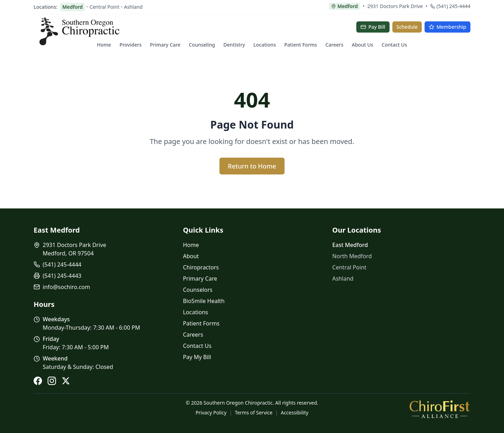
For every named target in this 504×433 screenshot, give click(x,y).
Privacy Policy (211, 413)
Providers (130, 45)
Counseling (202, 45)
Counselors (198, 290)
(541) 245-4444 (450, 6)
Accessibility (295, 413)
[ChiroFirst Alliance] (440, 409)
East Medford (350, 245)
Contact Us (394, 45)
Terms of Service (254, 413)
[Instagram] (52, 381)
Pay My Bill (197, 357)
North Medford (352, 256)
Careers (334, 45)
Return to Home (252, 166)
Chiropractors (201, 267)
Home (104, 45)
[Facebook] (38, 381)
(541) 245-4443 (62, 276)
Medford (72, 7)
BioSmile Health (204, 301)
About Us (362, 45)
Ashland (133, 7)
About (191, 256)
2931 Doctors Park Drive (395, 6)
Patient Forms (300, 45)
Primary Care (165, 45)
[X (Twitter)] (66, 381)
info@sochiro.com (66, 287)
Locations (265, 45)
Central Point (104, 7)
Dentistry (234, 45)
